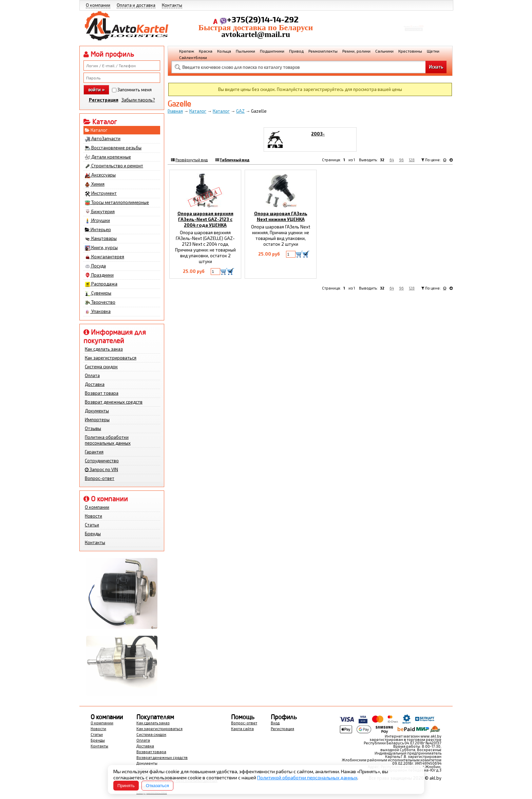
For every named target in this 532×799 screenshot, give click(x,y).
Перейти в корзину (414, 32)
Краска (206, 51)
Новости (93, 516)
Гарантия (94, 452)
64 (392, 160)
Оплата (92, 375)
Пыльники (245, 51)
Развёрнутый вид (192, 160)
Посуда (95, 266)
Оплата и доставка (136, 5)
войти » (96, 90)
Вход (275, 723)
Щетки (433, 51)
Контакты (172, 5)
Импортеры (97, 420)
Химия (95, 184)
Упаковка (98, 312)
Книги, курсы (101, 248)
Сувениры (98, 293)
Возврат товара (102, 393)
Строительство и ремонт (114, 166)
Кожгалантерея (104, 257)
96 (401, 160)
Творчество (100, 302)
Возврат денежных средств (114, 402)
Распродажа (101, 284)
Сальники (384, 51)
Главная (175, 111)
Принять (126, 786)
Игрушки (97, 221)
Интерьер (98, 229)
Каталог (96, 130)
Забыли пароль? (138, 100)
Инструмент (101, 193)
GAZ (240, 111)
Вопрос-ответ (100, 478)
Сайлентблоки (193, 57)
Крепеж (187, 51)
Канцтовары (101, 239)
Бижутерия (100, 212)
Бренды (93, 534)
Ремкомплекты (323, 51)
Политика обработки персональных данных (108, 440)
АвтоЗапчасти (103, 139)
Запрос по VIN (101, 469)
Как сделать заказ (104, 349)
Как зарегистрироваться (111, 358)
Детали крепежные (108, 157)
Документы (97, 411)
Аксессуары (100, 175)
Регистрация (104, 100)
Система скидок (101, 367)
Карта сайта (242, 729)
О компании (98, 5)
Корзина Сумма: (414, 22)
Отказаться (157, 786)
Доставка (95, 384)
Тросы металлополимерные (117, 203)
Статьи (92, 525)
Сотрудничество (102, 461)
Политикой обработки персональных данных (307, 777)
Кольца (224, 51)
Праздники (99, 275)
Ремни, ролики (356, 51)
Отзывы (93, 428)
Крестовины (410, 51)
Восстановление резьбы (113, 148)
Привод (296, 51)
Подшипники (272, 51)
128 (412, 160)
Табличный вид (235, 160)
